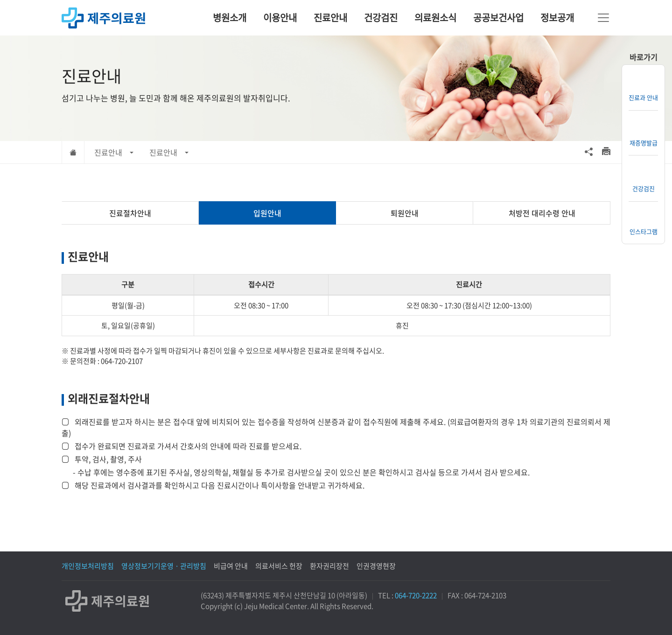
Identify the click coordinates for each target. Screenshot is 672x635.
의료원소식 (435, 18)
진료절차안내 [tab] (130, 213)
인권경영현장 (376, 566)
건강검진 (381, 18)
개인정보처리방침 (88, 566)
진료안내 (330, 18)
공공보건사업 (498, 18)
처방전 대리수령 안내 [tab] (542, 213)
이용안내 (280, 18)
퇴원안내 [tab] (405, 213)
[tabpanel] (336, 369)
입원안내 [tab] (267, 213)
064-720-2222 (416, 595)
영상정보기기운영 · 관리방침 (164, 566)
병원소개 (230, 18)
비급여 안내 (231, 566)
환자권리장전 (329, 566)
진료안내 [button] (108, 152)
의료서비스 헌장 (279, 566)
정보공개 (557, 18)
